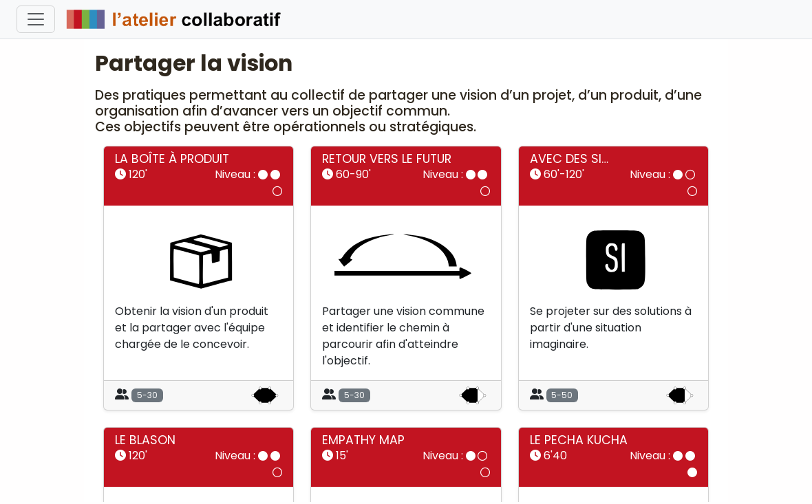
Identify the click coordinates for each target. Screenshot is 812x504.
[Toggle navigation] (36, 19)
